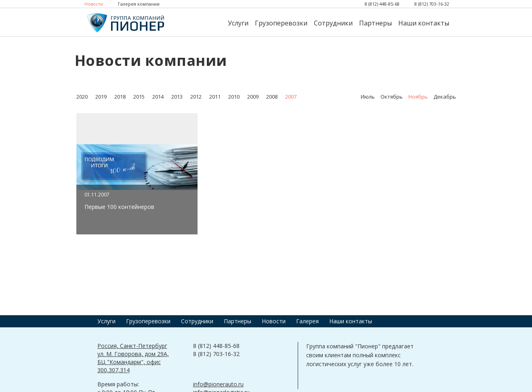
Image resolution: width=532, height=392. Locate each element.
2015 (139, 97)
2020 (82, 97)
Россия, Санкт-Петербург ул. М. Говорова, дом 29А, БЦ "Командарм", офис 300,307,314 (133, 358)
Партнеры (375, 23)
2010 (234, 97)
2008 (272, 97)
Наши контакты (424, 23)
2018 (120, 97)
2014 (158, 97)
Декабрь (445, 97)
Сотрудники (333, 23)
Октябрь (392, 97)
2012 (196, 97)
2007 (291, 97)
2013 (177, 97)
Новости (94, 4)
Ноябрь (418, 97)
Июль (368, 97)
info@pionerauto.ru (218, 384)
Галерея (307, 321)
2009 (253, 97)
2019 (101, 97)
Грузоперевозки (281, 23)
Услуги (238, 23)
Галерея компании (139, 4)
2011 (215, 97)
